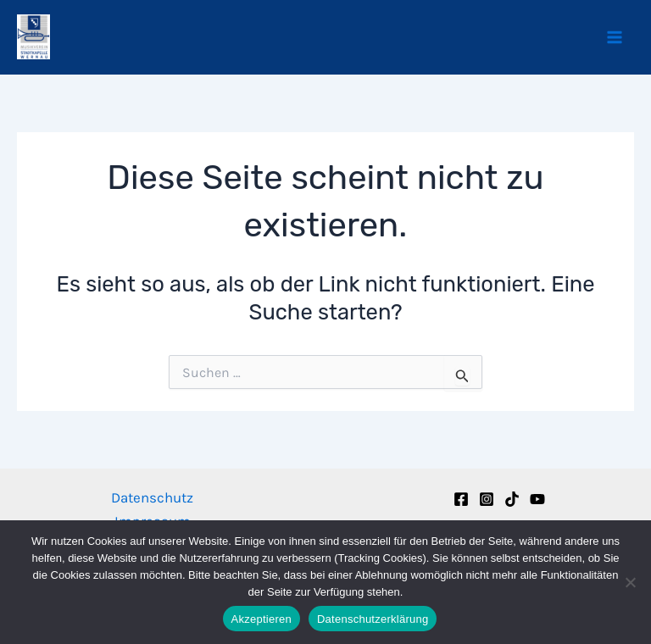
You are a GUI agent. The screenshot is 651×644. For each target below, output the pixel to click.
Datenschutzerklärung (373, 619)
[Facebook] (461, 499)
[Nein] (630, 582)
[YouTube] (537, 499)
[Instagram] (487, 499)
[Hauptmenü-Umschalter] (615, 37)
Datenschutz (152, 497)
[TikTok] (512, 499)
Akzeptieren (262, 619)
